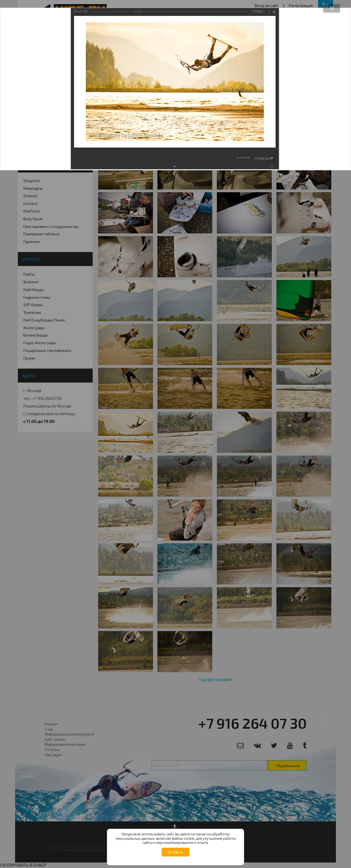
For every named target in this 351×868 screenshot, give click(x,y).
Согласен (175, 852)
